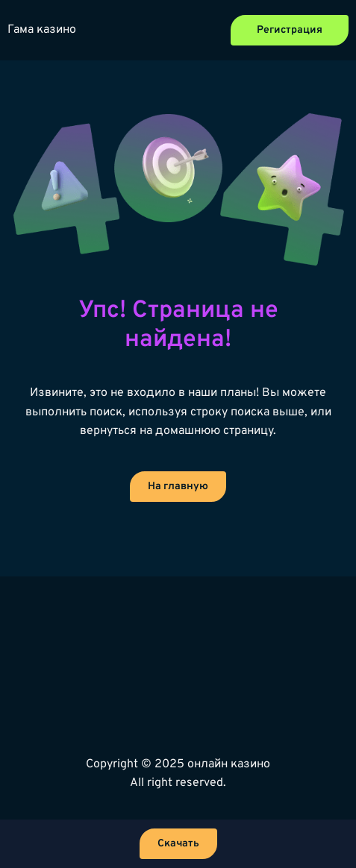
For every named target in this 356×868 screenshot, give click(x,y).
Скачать (178, 844)
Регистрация (290, 30)
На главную (178, 487)
